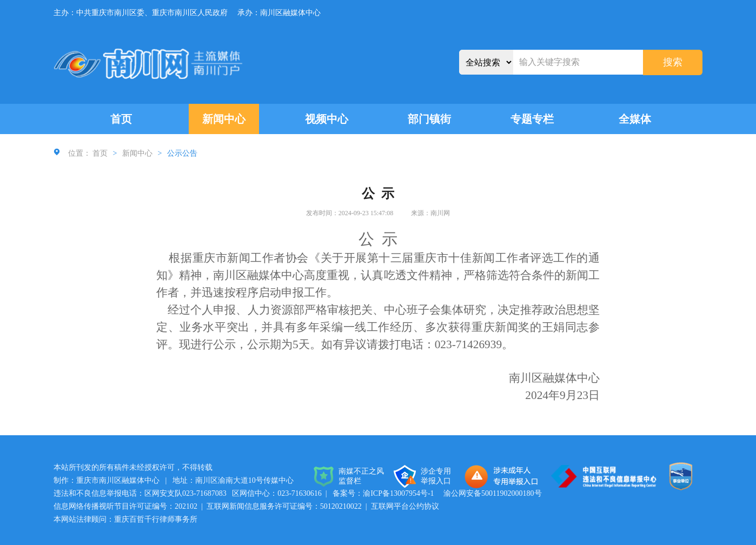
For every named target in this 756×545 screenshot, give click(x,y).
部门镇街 (429, 119)
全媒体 (635, 119)
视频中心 (327, 119)
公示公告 (182, 153)
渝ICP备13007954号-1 (398, 493)
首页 (121, 119)
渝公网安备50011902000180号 (492, 493)
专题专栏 (532, 119)
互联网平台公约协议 (405, 506)
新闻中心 (224, 119)
